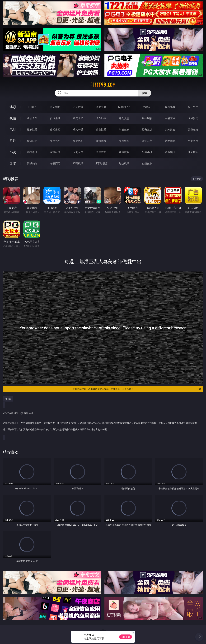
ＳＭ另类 (193, 118)
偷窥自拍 (32, 141)
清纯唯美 (147, 141)
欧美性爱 (101, 130)
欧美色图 (78, 141)
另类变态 (193, 130)
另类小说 (147, 152)
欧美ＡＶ (78, 118)
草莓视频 (78, 163)
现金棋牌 (170, 107)
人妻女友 (78, 152)
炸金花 (147, 107)
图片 (13, 141)
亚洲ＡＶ (32, 118)
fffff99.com (103, 85)
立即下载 (126, 637)
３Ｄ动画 (101, 118)
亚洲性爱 (32, 130)
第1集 (8, 399)
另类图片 (193, 141)
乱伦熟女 (170, 130)
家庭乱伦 (55, 152)
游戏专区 (101, 107)
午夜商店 (55, 163)
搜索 (145, 93)
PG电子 (32, 107)
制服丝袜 (124, 130)
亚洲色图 (55, 141)
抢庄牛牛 (193, 107)
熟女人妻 (124, 118)
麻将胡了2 (124, 107)
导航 (13, 163)
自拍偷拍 (55, 118)
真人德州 (55, 107)
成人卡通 (78, 130)
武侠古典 (101, 152)
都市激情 (32, 152)
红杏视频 (124, 163)
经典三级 (147, 130)
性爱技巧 (193, 152)
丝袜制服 (147, 118)
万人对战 (78, 107)
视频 (13, 118)
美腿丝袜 (124, 141)
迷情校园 (124, 152)
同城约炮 (32, 163)
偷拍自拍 (55, 130)
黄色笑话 (170, 152)
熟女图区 (170, 141)
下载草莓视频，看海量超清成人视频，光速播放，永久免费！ (137, 389)
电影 (13, 129)
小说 (13, 152)
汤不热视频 (101, 163)
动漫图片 (101, 141)
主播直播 (170, 118)
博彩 (13, 107)
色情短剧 (147, 163)
